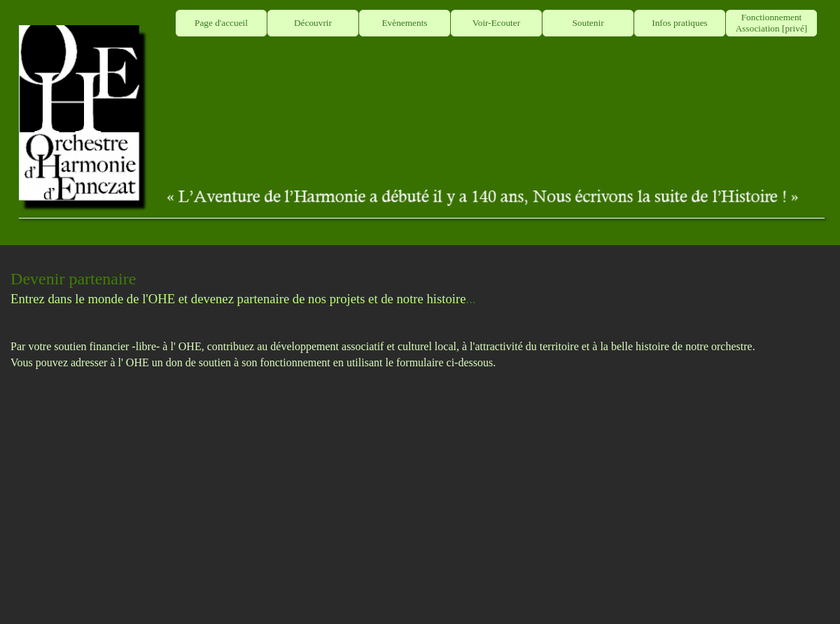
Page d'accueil (221, 23)
